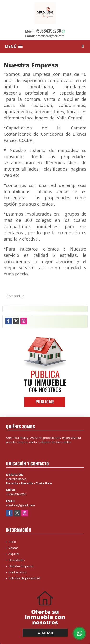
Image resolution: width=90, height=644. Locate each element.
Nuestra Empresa (21, 566)
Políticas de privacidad (24, 578)
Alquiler (14, 554)
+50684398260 (48, 31)
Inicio (12, 542)
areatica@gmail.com (20, 505)
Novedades (17, 560)
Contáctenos (18, 572)
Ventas (13, 548)
